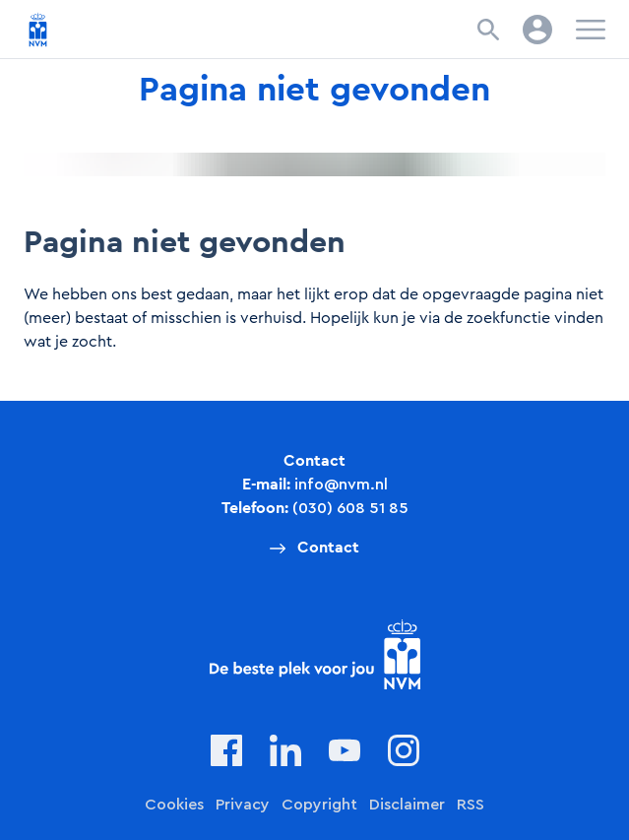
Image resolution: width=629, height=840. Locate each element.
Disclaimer (407, 805)
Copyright (319, 805)
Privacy (243, 805)
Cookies (174, 805)
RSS (471, 805)
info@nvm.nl (341, 485)
